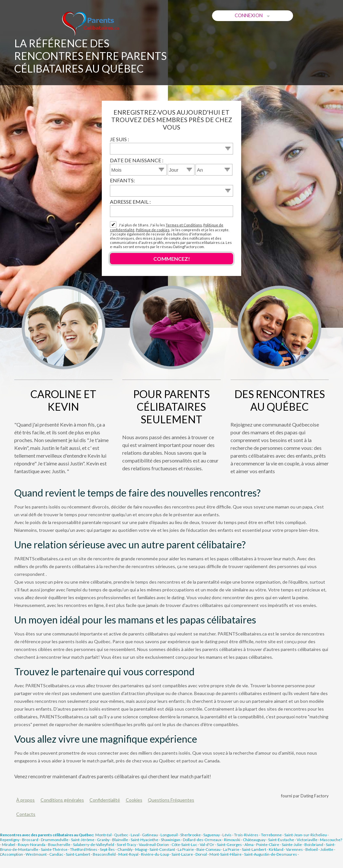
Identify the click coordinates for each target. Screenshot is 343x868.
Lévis (227, 835)
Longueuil (169, 835)
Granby (103, 840)
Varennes (294, 849)
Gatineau (150, 835)
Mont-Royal (128, 854)
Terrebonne (271, 835)
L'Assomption (12, 854)
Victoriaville (307, 840)
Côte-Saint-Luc (184, 845)
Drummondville (55, 840)
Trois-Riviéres (246, 835)
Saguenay (212, 835)
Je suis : (119, 139)
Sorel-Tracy (126, 845)
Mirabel (9, 845)
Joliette (327, 849)
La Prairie (186, 849)
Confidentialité (105, 800)
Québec (121, 835)
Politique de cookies (153, 230)
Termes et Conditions (184, 225)
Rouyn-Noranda (32, 845)
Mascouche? (331, 840)
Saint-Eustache (281, 840)
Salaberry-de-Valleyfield (94, 845)
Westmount (36, 854)
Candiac (56, 854)
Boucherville (59, 845)
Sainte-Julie (292, 845)
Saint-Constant (162, 849)
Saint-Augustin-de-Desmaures (271, 854)
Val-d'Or (207, 845)
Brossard (30, 840)
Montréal (103, 835)
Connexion (253, 16)
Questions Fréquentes (171, 800)
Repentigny (10, 840)
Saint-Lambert (254, 849)
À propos (25, 800)
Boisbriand (314, 845)
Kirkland (276, 849)
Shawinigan (171, 840)
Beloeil (312, 849)
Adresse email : (130, 202)
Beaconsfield (104, 854)
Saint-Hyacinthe (144, 840)
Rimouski (232, 840)
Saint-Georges (229, 845)
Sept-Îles (107, 849)
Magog (141, 849)
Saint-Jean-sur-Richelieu (306, 835)
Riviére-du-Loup (155, 854)
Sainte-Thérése (54, 849)
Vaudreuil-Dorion (154, 845)
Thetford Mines (84, 849)
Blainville (120, 840)
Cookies (134, 800)
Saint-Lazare (182, 854)
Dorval (201, 854)
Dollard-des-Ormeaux (202, 840)
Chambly (125, 849)
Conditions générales (62, 800)
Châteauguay (254, 840)
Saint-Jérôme (83, 840)
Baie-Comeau (208, 849)
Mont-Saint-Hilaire (225, 854)
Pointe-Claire (268, 845)
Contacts (26, 814)
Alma (249, 845)
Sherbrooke (190, 835)
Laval (135, 835)
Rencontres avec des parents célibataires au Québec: (47, 835)
